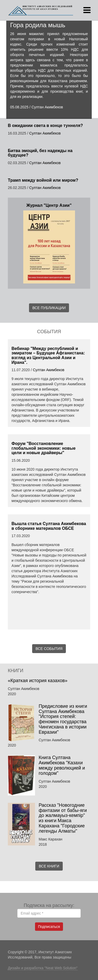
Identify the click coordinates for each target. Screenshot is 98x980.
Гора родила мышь (38, 25)
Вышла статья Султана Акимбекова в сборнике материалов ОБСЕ (49, 526)
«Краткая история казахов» (38, 681)
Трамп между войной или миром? (43, 180)
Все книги (49, 866)
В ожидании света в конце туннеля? (45, 126)
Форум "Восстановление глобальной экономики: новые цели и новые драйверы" (44, 448)
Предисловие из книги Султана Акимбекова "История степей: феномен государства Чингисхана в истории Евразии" (63, 719)
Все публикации (49, 308)
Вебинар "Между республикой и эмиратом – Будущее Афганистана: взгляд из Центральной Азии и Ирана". (48, 355)
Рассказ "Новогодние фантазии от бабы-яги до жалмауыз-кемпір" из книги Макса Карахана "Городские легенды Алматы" (63, 818)
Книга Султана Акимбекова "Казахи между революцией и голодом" (62, 765)
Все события (49, 649)
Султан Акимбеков (47, 107)
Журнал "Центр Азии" (49, 205)
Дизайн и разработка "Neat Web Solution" (43, 968)
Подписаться (49, 927)
